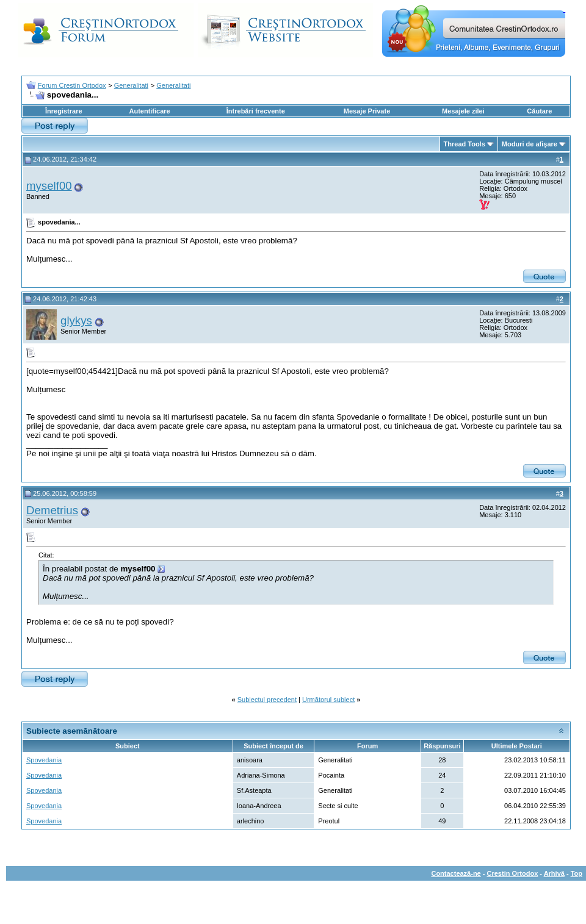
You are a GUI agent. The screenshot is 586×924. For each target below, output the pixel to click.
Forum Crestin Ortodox (72, 85)
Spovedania (44, 760)
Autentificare (149, 111)
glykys (76, 321)
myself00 (49, 186)
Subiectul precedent (267, 700)
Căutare (539, 111)
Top (577, 873)
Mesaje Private (367, 111)
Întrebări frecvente (256, 111)
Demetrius (52, 510)
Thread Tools (465, 144)
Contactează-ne (456, 873)
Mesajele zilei (463, 111)
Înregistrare (64, 111)
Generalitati (131, 85)
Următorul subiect (328, 700)
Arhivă (554, 873)
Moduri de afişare (530, 144)
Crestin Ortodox (513, 873)
